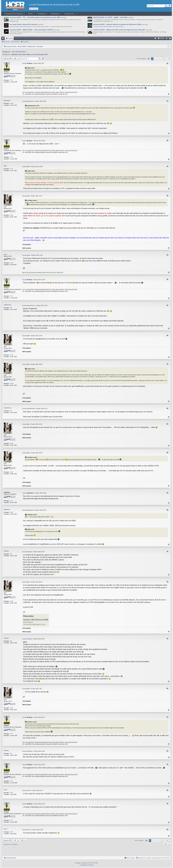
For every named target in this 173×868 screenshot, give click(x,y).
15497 (12, 792)
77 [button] (167, 59)
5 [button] (162, 59)
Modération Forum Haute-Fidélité (21, 55)
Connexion (16, 42)
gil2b (5, 207)
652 (11, 554)
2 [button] (155, 59)
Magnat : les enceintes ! (14, 52)
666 (11, 308)
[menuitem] (155, 38)
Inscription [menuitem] (171, 39)
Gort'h (5, 790)
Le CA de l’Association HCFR (39, 55)
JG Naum (6, 72)
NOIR (5, 166)
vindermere (7, 492)
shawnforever (8, 305)
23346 (12, 215)
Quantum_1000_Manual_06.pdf (35, 620)
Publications (42, 14)
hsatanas (6, 551)
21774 (12, 169)
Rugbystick (7, 101)
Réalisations (55, 14)
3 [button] (157, 59)
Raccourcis (3, 39)
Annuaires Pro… (70, 14)
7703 (11, 80)
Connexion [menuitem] (167, 39)
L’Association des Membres (14, 14)
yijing (5, 255)
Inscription (26, 42)
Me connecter (34, 9)
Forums (11, 38)
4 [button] (160, 59)
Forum (30, 14)
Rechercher (7, 42)
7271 (11, 501)
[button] (148, 59)
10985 (12, 103)
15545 (12, 263)
